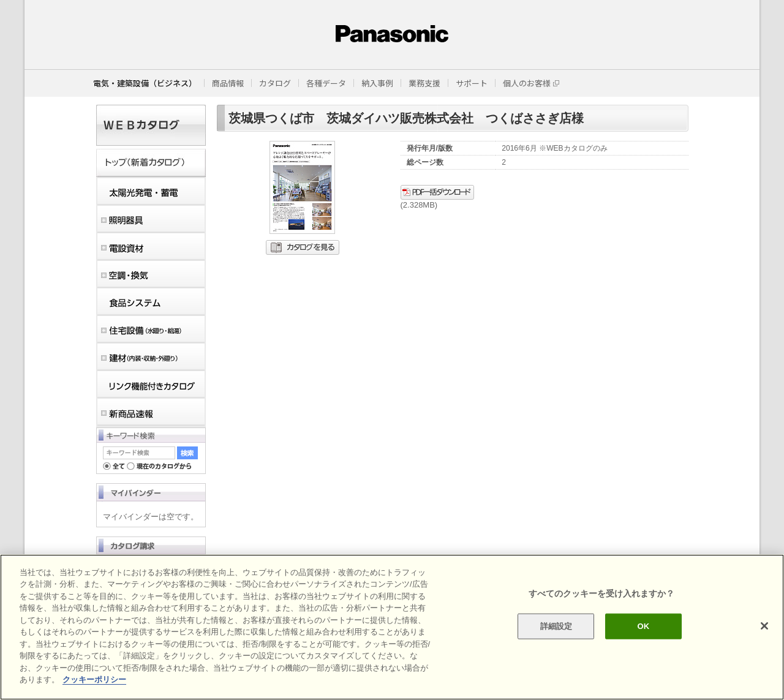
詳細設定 (556, 626)
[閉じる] (764, 626)
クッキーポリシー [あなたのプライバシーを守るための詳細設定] (94, 679)
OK (643, 626)
